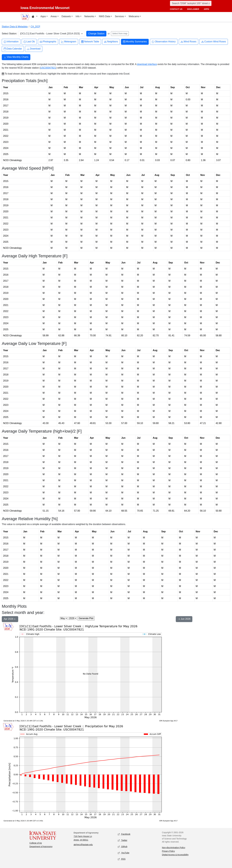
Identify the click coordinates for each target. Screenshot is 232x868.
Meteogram (69, 42)
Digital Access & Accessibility (175, 855)
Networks (89, 16)
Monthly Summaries (135, 42)
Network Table (90, 42)
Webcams (134, 16)
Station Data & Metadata (15, 27)
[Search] (191, 3)
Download (34, 49)
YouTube (124, 853)
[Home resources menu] (35, 17)
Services (119, 16)
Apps (43, 16)
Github (123, 847)
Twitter (123, 841)
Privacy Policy (168, 851)
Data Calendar (13, 49)
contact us (176, 9)
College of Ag (36, 843)
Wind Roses (188, 42)
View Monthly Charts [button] (16, 57)
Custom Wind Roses (214, 42)
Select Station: (9, 34)
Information (11, 42)
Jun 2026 (184, 619)
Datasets (66, 16)
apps (206, 9)
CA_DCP (35, 27)
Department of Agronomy (41, 847)
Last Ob (29, 42)
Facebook (124, 834)
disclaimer (193, 9)
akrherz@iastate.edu (83, 845)
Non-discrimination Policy (174, 848)
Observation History (164, 42)
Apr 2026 (10, 619)
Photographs (48, 42)
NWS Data (104, 16)
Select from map (120, 33)
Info (78, 16)
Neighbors (111, 42)
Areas (54, 16)
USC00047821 (48, 68)
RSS (122, 859)
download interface (147, 64)
